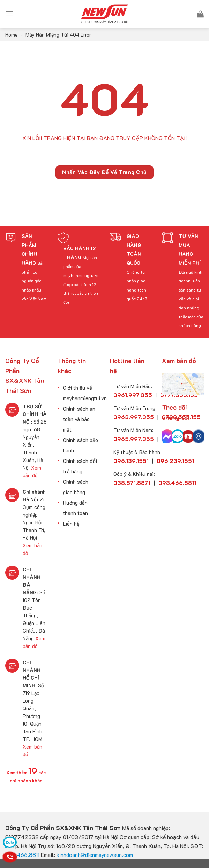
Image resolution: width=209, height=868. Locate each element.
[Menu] (9, 14)
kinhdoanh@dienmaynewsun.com (95, 855)
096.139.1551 (131, 461)
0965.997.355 (134, 439)
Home (12, 35)
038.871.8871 (132, 483)
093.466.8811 (22, 855)
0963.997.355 (134, 417)
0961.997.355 (133, 395)
